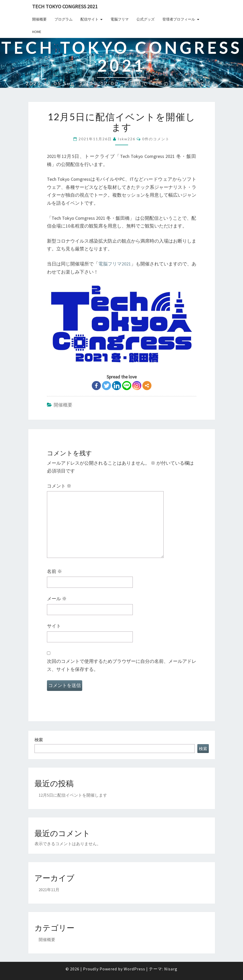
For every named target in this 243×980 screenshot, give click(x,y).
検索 (39, 740)
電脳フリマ (120, 19)
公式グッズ (145, 19)
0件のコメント (156, 139)
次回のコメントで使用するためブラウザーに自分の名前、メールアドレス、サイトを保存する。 (122, 665)
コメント (59, 486)
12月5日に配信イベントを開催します (73, 795)
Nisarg (171, 969)
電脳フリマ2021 (115, 264)
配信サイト (89, 19)
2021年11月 (49, 890)
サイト (54, 626)
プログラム (64, 19)
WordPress (134, 969)
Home (37, 32)
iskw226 (127, 139)
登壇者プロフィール (179, 19)
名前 (54, 571)
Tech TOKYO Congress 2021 (65, 6)
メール (57, 599)
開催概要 (39, 19)
